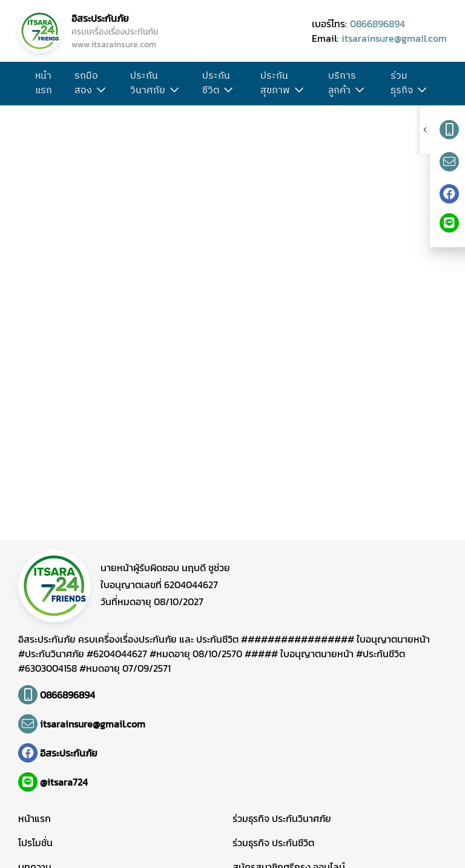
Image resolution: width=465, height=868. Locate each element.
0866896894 (378, 24)
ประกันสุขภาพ (275, 84)
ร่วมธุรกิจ (402, 84)
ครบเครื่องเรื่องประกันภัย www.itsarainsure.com (115, 38)
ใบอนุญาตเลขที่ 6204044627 (159, 585)
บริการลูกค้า (342, 84)
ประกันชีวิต (216, 84)
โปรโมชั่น (35, 843)
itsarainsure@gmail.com (394, 38)
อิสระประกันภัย (100, 18)
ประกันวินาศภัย (148, 84)
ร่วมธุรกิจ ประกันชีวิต (273, 843)
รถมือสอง (86, 84)
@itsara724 (64, 782)
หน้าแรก (44, 84)
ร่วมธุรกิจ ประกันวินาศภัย (282, 818)
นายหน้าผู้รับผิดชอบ (165, 568)
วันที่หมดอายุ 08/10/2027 (152, 601)
